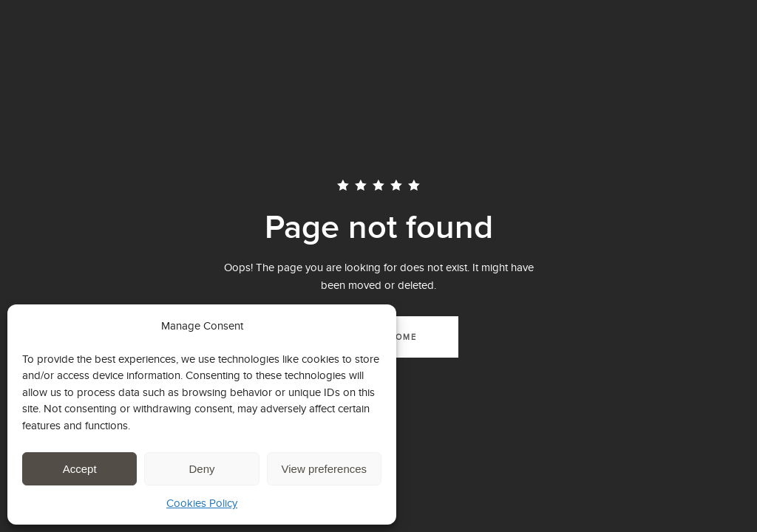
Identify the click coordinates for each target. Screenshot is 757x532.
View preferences (325, 469)
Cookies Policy (202, 503)
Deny (201, 469)
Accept (80, 469)
